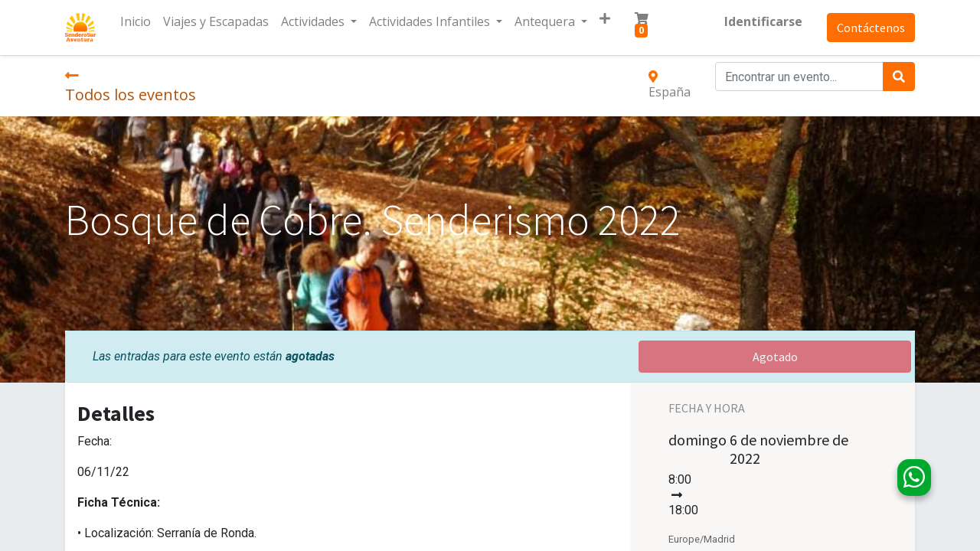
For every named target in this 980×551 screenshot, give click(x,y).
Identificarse (763, 21)
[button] (605, 18)
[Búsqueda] (899, 77)
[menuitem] (136, 21)
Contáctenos (871, 28)
